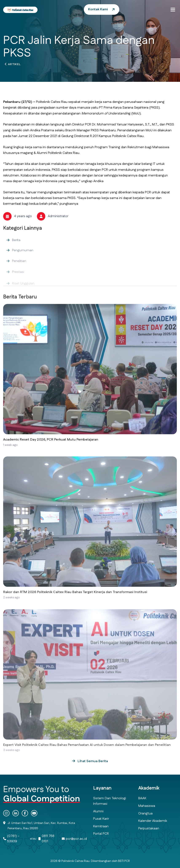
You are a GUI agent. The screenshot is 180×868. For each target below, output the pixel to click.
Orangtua (145, 813)
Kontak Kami (98, 9)
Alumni (98, 811)
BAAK (142, 798)
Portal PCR (101, 834)
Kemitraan (101, 826)
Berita (16, 247)
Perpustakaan (149, 828)
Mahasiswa (147, 806)
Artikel (14, 65)
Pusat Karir (101, 819)
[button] (173, 9)
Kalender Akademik (153, 821)
